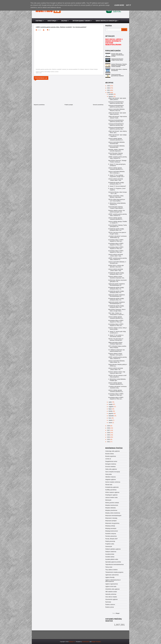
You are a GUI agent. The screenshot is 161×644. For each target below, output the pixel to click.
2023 (109, 86)
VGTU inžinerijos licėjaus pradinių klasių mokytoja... (117, 347)
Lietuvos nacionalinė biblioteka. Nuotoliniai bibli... (117, 143)
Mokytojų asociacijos (111, 528)
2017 (109, 430)
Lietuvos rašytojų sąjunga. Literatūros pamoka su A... (116, 139)
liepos (110, 409)
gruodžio (111, 94)
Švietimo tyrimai (110, 607)
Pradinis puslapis (69, 105)
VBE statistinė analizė (111, 592)
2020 (109, 93)
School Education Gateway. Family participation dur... (118, 226)
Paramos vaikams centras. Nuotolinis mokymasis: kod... (117, 277)
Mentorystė (108, 500)
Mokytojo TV (72, 642)
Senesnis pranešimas (98, 105)
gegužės (111, 413)
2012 (109, 442)
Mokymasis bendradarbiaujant (113, 516)
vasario (111, 420)
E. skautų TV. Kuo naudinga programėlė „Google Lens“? (116, 176)
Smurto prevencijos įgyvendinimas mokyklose (118, 75)
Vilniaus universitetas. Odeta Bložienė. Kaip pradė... (116, 197)
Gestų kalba (109, 474)
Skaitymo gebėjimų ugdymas (113, 549)
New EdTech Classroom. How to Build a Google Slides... (117, 310)
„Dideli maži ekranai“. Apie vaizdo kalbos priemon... (117, 99)
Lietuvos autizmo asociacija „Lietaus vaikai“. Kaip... (116, 180)
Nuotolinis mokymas (111, 534)
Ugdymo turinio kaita (111, 587)
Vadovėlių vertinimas (111, 594)
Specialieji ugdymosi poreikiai (113, 562)
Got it (128, 5)
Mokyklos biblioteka (111, 508)
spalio (110, 402)
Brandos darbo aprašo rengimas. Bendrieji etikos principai (118, 55)
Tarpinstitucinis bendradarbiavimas (114, 565)
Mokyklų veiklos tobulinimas (113, 513)
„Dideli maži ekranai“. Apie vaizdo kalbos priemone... (117, 114)
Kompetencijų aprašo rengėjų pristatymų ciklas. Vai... (116, 288)
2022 (109, 88)
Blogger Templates (96, 642)
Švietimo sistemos (110, 605)
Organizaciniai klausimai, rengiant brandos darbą (117, 59)
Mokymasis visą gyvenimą (112, 523)
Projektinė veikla (110, 544)
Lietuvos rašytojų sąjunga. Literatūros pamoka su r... (116, 219)
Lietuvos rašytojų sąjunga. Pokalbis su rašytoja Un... (118, 222)
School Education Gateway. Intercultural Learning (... (116, 154)
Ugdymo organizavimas (112, 584)
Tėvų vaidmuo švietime (111, 570)
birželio (111, 411)
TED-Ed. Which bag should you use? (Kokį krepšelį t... (117, 200)
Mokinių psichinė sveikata (112, 503)
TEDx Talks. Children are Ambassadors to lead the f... (116, 314)
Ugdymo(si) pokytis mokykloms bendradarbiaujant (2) (117, 296)
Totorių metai (109, 567)
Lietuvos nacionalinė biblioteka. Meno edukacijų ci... (117, 172)
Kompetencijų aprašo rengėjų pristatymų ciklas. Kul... (116, 292)
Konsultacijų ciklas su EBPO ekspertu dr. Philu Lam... (116, 241)
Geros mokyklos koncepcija (113, 472)
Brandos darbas (110, 454)
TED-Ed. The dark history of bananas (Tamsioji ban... (116, 340)
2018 (109, 428)
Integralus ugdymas (111, 479)
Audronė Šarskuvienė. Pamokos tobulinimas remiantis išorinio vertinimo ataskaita (119, 65)
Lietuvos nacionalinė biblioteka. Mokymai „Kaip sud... (117, 110)
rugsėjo (111, 404)
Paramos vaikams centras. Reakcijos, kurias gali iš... (116, 354)
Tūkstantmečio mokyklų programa (114, 572)
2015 (109, 435)
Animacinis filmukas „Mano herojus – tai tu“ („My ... (118, 193)
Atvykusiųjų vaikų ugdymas (113, 451)
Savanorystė (109, 546)
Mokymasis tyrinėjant (111, 521)
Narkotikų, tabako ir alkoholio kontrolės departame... (116, 150)
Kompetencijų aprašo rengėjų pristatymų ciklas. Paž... (116, 307)
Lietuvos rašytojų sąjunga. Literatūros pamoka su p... (116, 318)
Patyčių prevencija (110, 541)
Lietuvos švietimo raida (111, 498)
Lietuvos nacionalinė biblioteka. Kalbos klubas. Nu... (117, 362)
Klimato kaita (109, 485)
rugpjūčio (111, 407)
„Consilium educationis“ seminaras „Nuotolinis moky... (117, 387)
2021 (109, 90)
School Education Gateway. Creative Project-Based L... (116, 208)
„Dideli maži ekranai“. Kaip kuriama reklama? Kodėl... (118, 117)
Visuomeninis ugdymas (111, 599)
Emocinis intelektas (110, 467)
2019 (109, 426)
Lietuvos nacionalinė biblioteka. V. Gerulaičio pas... (117, 263)
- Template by (82, 642)
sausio (111, 423)
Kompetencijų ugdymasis (112, 487)
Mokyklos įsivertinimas (111, 510)
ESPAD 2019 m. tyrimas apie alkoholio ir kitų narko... (116, 266)
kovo (110, 418)
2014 (109, 437)
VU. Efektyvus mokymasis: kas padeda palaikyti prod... (116, 351)
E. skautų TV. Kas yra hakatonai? (117, 186)
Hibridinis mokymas (111, 477)
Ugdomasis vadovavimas (112, 575)
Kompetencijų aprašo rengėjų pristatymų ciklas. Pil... (116, 183)
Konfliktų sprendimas (111, 490)
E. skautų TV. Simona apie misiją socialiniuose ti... (117, 332)
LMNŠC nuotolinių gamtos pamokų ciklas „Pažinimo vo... (118, 158)
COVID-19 (108, 459)
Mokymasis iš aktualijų (111, 518)
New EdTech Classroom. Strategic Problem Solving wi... (117, 161)
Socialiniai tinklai (110, 554)
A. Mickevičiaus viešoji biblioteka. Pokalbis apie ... (117, 380)
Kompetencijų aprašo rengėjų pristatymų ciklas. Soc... (116, 230)
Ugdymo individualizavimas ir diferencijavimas (113, 581)
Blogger (118, 613)
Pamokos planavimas (111, 536)
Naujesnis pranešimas (39, 105)
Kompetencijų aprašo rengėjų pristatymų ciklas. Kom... (116, 274)
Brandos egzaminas (111, 456)
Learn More (119, 5)
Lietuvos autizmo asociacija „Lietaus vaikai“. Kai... (116, 369)
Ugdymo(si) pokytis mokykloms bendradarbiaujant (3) (117, 285)
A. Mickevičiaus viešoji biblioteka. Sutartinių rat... (117, 204)
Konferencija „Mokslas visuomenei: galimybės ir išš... (118, 281)
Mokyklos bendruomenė (112, 505)
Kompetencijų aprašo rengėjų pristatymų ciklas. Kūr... (116, 299)
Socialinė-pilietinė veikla (112, 559)
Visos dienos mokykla (111, 597)
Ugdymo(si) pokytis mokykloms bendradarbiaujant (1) (117, 303)
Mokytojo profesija (110, 526)
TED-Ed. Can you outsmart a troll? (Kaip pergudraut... (117, 376)
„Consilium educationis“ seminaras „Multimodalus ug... (117, 237)
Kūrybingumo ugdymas (111, 495)
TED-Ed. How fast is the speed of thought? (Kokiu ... (117, 233)
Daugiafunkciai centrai (111, 461)
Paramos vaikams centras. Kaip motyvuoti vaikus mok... (117, 373)
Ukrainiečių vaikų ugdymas (112, 589)
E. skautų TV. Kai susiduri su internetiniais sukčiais (116, 336)
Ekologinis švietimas (111, 464)
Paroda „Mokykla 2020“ (112, 539)
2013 (109, 439)
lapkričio (111, 97)
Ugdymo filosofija (110, 577)
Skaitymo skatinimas (111, 552)
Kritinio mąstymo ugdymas (112, 492)
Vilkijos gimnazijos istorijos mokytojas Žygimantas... (115, 343)
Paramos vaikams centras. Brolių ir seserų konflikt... (118, 329)
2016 (109, 433)
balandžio (111, 416)
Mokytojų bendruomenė (112, 531)
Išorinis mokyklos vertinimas (113, 482)
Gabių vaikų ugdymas (111, 469)
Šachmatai (108, 602)
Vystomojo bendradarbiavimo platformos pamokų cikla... (116, 103)
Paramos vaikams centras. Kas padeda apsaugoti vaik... (117, 211)
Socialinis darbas (110, 557)
